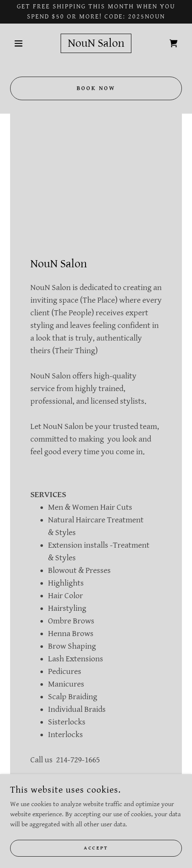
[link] (96, 43)
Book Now (96, 88)
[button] (23, 43)
